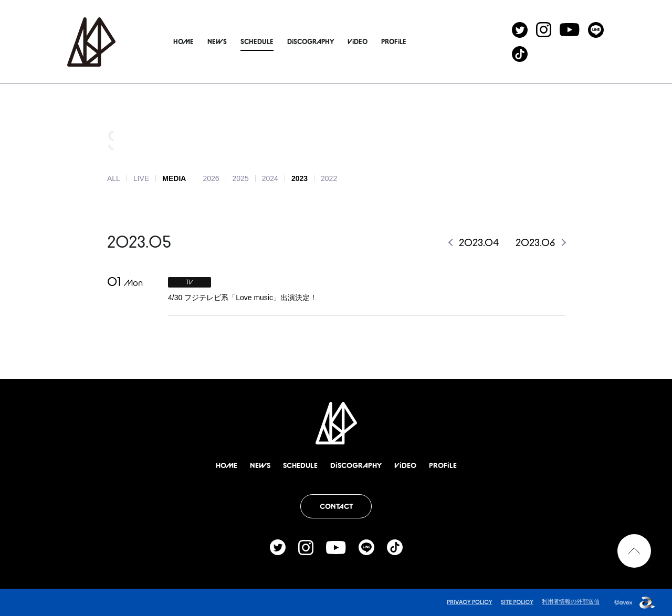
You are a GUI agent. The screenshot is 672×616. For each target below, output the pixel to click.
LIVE (141, 178)
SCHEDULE (270, 41)
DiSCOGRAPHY (324, 41)
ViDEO (371, 41)
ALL (114, 178)
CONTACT (336, 506)
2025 (241, 178)
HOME (197, 41)
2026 (211, 178)
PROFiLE (407, 41)
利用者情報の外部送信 (571, 601)
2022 (329, 178)
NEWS (230, 41)
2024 (270, 178)
